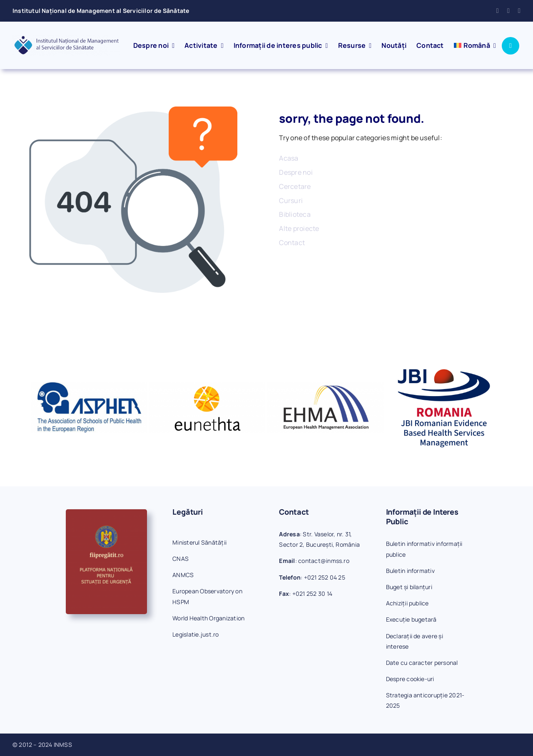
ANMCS (183, 575)
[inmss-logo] (66, 38)
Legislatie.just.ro (196, 634)
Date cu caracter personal (422, 663)
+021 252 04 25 (325, 577)
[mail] (508, 11)
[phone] (519, 11)
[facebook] (498, 11)
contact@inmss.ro (324, 561)
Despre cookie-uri (410, 679)
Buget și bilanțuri (409, 587)
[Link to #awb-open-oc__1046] (511, 46)
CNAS (181, 559)
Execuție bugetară (411, 619)
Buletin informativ (410, 571)
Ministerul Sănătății (199, 542)
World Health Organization (208, 618)
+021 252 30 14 (312, 594)
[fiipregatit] (106, 513)
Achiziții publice (407, 603)
